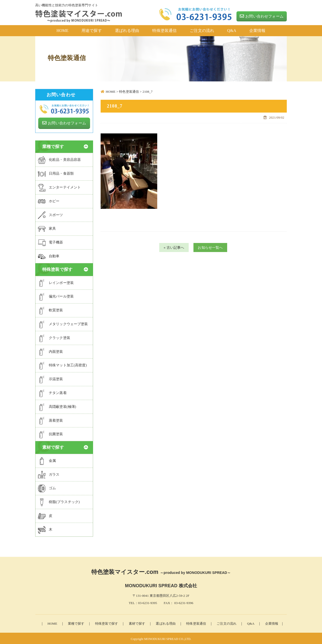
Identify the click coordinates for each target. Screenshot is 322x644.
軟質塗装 (51, 309)
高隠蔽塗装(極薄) (57, 406)
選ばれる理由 (166, 622)
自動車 (49, 255)
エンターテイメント (59, 186)
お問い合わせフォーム (262, 16)
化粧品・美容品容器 (59, 159)
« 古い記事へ (172, 247)
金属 (47, 460)
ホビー (49, 200)
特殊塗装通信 (196, 622)
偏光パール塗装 (56, 295)
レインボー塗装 (56, 282)
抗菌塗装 (51, 433)
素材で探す (137, 622)
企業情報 (272, 622)
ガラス (49, 473)
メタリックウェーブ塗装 (63, 323)
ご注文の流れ (227, 622)
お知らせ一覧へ (212, 247)
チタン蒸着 (52, 392)
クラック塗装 (54, 337)
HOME (52, 622)
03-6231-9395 (148, 602)
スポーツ (51, 214)
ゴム (47, 487)
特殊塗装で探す (106, 622)
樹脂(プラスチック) (59, 501)
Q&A (251, 622)
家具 (47, 228)
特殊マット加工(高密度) (62, 364)
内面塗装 (51, 351)
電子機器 (51, 241)
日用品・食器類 (56, 173)
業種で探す (76, 622)
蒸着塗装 (51, 419)
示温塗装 (51, 378)
